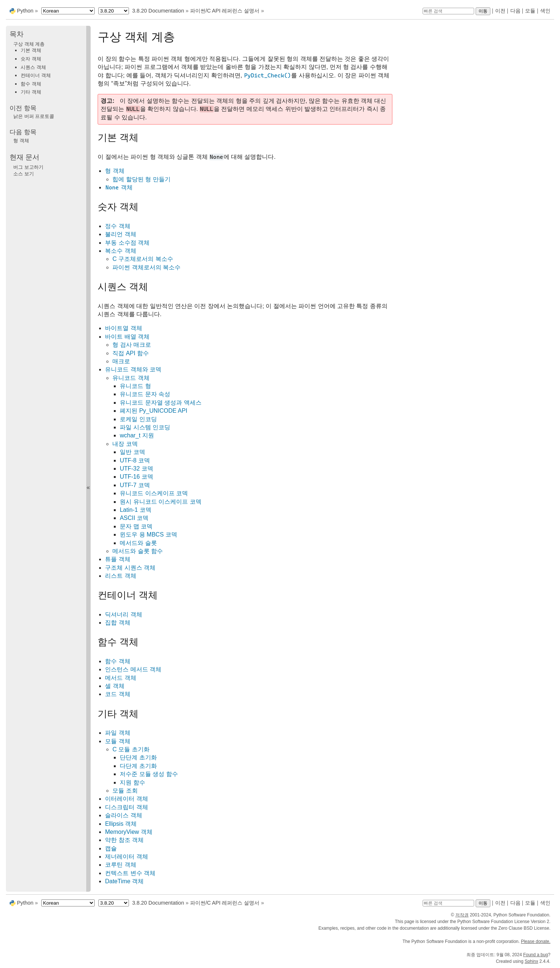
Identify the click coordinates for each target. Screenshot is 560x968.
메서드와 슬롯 (138, 543)
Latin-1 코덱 (135, 510)
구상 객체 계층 (29, 44)
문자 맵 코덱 (136, 526)
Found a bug (535, 955)
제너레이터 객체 (126, 857)
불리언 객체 (120, 234)
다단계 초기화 (138, 766)
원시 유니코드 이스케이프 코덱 (160, 502)
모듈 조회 (125, 791)
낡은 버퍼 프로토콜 (34, 116)
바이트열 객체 (123, 328)
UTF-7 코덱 (135, 485)
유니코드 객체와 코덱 (133, 369)
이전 (500, 11)
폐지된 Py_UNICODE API (153, 411)
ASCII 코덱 (134, 518)
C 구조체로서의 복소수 (143, 259)
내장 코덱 (125, 444)
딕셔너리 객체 (123, 614)
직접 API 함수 (131, 353)
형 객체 (115, 171)
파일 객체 (118, 733)
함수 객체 (118, 661)
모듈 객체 (118, 741)
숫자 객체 (31, 59)
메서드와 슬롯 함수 (138, 551)
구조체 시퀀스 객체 (130, 568)
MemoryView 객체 (129, 832)
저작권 (462, 915)
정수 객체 (118, 226)
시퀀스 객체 (33, 67)
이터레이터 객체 (126, 799)
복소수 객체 (120, 251)
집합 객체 (118, 623)
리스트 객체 (120, 576)
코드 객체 (118, 694)
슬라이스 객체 (123, 815)
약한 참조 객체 (124, 840)
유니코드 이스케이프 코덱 (154, 493)
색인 (545, 11)
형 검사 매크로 (132, 345)
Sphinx (531, 961)
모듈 (530, 11)
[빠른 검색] (448, 11)
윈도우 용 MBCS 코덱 (148, 534)
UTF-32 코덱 (136, 469)
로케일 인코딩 (138, 419)
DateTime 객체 (124, 881)
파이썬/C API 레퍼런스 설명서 (225, 11)
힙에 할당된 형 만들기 (141, 179)
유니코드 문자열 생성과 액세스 (160, 403)
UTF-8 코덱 (135, 460)
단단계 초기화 (138, 757)
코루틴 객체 (120, 865)
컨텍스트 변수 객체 (130, 873)
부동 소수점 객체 (127, 243)
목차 (17, 34)
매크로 (121, 361)
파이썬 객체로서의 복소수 (146, 267)
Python (25, 11)
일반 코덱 (132, 452)
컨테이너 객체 (36, 75)
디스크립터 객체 (126, 807)
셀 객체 (115, 686)
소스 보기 (24, 174)
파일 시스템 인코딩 (145, 427)
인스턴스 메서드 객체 (133, 669)
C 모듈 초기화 (131, 749)
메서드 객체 (120, 678)
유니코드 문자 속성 (145, 394)
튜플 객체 (118, 559)
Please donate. (536, 941)
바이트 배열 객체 (127, 337)
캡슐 (111, 848)
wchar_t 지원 (137, 435)
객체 (119, 187)
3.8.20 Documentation (158, 11)
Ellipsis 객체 (121, 824)
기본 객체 (31, 50)
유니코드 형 (135, 386)
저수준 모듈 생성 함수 (149, 774)
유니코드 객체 (131, 378)
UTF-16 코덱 (136, 477)
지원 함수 (132, 782)
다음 (515, 11)
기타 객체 (31, 92)
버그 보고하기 (28, 167)
